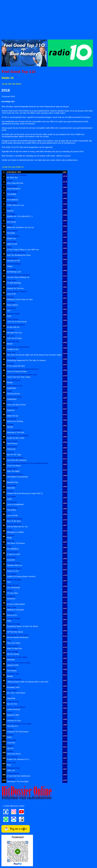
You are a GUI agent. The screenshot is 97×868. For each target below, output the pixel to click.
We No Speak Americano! (18, 637)
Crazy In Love (13, 571)
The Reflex (12, 510)
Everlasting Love (14, 272)
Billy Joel (11, 541)
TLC (9, 696)
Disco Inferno (13, 305)
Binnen (10, 344)
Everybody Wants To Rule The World (22, 626)
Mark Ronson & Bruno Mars (19, 663)
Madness (11, 219)
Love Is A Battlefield (15, 504)
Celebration (12, 399)
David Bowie (12, 447)
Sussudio (11, 560)
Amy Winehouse (14, 380)
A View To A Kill (13, 554)
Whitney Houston (14, 679)
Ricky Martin (12, 690)
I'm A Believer (13, 200)
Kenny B (11, 535)
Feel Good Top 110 (19, 72)
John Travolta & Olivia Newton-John (22, 375)
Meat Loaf (11, 352)
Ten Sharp (11, 308)
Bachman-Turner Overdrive (18, 275)
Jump (9, 499)
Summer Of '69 (13, 261)
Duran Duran (12, 508)
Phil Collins (12, 358)
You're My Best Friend (16, 405)
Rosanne (11, 410)
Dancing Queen (14, 394)
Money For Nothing (15, 421)
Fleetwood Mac (13, 768)
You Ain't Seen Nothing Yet (18, 277)
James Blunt (12, 469)
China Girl (11, 449)
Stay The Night (13, 471)
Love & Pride (12, 515)
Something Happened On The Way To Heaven (26, 360)
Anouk (10, 713)
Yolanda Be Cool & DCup (18, 635)
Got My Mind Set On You (17, 527)
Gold (9, 316)
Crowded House (14, 563)
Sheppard (11, 596)
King (9, 513)
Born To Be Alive (14, 521)
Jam (9, 602)
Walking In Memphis (15, 610)
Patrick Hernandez (15, 519)
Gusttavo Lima (13, 674)
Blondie (10, 735)
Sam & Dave (12, 231)
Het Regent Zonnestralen (18, 477)
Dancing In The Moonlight (18, 781)
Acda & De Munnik (15, 474)
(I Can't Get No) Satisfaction (19, 776)
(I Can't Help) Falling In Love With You (23, 250)
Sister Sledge (13, 652)
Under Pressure (14, 709)
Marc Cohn (12, 607)
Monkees (11, 197)
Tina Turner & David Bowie (18, 347)
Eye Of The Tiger (14, 455)
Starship (10, 297)
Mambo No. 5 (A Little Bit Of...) (20, 216)
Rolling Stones (13, 773)
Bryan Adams (13, 258)
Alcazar (10, 729)
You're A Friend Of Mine (17, 371)
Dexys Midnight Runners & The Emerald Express (28, 463)
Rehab (10, 382)
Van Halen (11, 496)
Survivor (10, 452)
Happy (10, 266)
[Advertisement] (48, 19)
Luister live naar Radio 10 (13, 167)
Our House (12, 222)
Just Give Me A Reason (17, 460)
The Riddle (12, 194)
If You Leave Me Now (16, 366)
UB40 (9, 247)
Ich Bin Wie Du (13, 327)
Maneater (11, 660)
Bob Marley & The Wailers (18, 436)
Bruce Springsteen (15, 430)
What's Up (11, 238)
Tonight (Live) (13, 349)
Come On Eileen (14, 466)
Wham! (10, 225)
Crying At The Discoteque (18, 732)
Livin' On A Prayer (14, 338)
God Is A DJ (12, 615)
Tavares (10, 491)
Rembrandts (12, 203)
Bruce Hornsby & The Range (19, 724)
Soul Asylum (12, 685)
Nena (9, 546)
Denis (9, 737)
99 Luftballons (13, 549)
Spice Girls (12, 485)
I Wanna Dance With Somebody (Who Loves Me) (28, 682)
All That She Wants (15, 632)
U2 (8, 480)
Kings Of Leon (13, 585)
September (12, 388)
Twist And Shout (14, 754)
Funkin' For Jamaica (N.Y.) (18, 759)
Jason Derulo (13, 646)
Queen (10, 181)
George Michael (14, 618)
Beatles (10, 751)
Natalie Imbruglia (14, 580)
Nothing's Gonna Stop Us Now (20, 299)
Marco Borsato (13, 341)
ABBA (9, 391)
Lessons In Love (14, 720)
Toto (9, 208)
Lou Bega (11, 214)
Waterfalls (11, 698)
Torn (9, 582)
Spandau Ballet (13, 314)
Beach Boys (12, 186)
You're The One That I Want (19, 377)
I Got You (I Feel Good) (17, 322)
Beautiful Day (13, 482)
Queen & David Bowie (16, 707)
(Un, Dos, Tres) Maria (16, 693)
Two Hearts (12, 671)
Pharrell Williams (14, 264)
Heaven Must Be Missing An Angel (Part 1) (25, 493)
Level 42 (11, 718)
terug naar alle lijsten (12, 84)
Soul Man (11, 233)
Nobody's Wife (13, 715)
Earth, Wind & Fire (15, 386)
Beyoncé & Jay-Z (14, 568)
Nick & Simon (13, 408)
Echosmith (11, 740)
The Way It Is (13, 726)
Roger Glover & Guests (17, 291)
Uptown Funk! (13, 665)
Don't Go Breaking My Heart (19, 255)
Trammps (11, 303)
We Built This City (14, 333)
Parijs (9, 538)
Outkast (10, 746)
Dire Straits (12, 242)
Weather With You (15, 565)
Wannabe (11, 488)
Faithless (11, 613)
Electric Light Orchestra (17, 175)
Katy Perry (11, 762)
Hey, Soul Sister (14, 643)
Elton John (11, 280)
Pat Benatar (12, 502)
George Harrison (14, 524)
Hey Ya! (10, 748)
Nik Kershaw (12, 192)
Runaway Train (13, 687)
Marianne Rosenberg (16, 325)
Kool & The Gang (14, 397)
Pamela (10, 211)
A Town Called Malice (16, 604)
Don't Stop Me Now (15, 183)
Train (9, 641)
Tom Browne (12, 757)
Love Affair (11, 269)
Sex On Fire (12, 704)
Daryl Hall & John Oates (17, 657)
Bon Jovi (11, 336)
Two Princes (12, 443)
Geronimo (11, 599)
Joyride (10, 427)
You (9, 310)
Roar (9, 765)
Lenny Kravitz (13, 286)
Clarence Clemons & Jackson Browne (23, 369)
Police (10, 530)
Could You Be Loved (16, 438)
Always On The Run (15, 288)
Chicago (10, 363)
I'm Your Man (12, 593)
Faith (9, 621)
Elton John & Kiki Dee (16, 253)
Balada (10, 676)
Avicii (9, 413)
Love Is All (11, 294)
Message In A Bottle (15, 532)
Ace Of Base (12, 629)
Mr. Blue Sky (12, 177)
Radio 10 (8, 78)
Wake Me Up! (13, 416)
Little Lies (11, 770)
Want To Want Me (14, 648)
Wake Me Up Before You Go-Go (20, 227)
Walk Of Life (12, 244)
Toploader (11, 779)
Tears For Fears (14, 624)
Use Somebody (13, 588)
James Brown (13, 319)
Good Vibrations (14, 189)
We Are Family (13, 654)
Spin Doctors (12, 441)
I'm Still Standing (14, 283)
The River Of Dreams (16, 543)
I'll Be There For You (15, 205)
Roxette (10, 424)
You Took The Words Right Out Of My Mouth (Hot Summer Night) (34, 355)
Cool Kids (11, 743)
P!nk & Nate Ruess (15, 458)
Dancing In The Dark (16, 432)
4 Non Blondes (13, 236)
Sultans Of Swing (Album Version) (21, 576)
